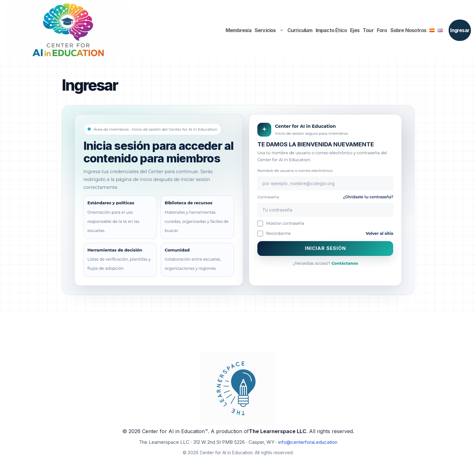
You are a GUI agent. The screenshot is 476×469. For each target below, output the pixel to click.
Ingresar (460, 30)
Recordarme (274, 234)
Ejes (355, 30)
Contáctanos (345, 263)
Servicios (270, 30)
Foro (382, 30)
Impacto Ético (331, 30)
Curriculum (300, 30)
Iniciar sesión (325, 248)
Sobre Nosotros (408, 30)
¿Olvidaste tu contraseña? (368, 197)
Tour (368, 30)
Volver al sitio (380, 233)
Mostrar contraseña (281, 223)
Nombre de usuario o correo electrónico (295, 170)
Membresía (238, 30)
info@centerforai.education (308, 442)
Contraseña (325, 197)
